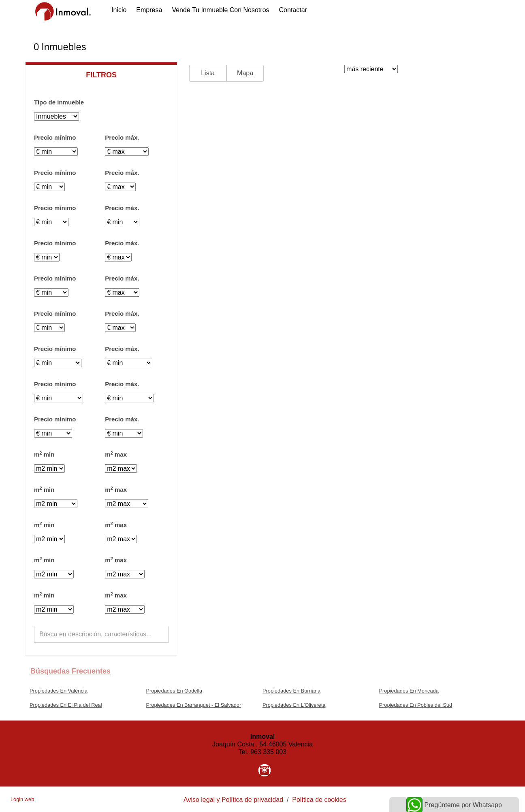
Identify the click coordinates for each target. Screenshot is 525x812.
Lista (208, 73)
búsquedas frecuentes (70, 671)
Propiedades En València (59, 691)
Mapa (245, 73)
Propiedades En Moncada (409, 691)
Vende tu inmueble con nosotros (220, 10)
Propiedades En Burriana (291, 691)
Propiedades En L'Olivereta (294, 705)
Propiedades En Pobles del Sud (416, 705)
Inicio (119, 10)
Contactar (293, 10)
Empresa (149, 10)
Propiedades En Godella (174, 691)
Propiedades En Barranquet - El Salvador (194, 705)
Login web (22, 799)
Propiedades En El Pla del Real (66, 705)
